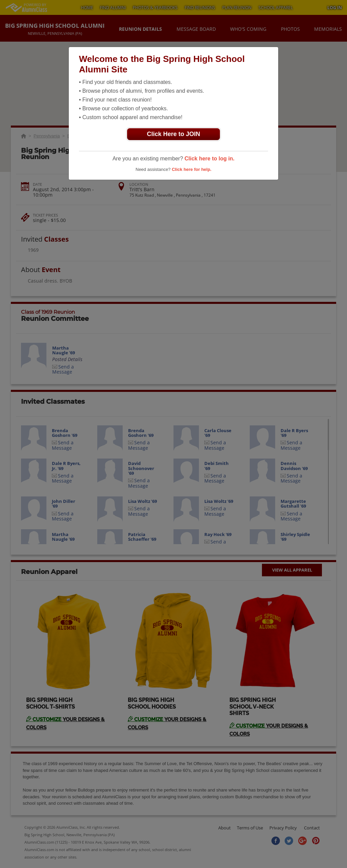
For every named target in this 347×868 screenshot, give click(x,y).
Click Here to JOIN (173, 134)
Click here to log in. (209, 159)
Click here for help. (192, 169)
